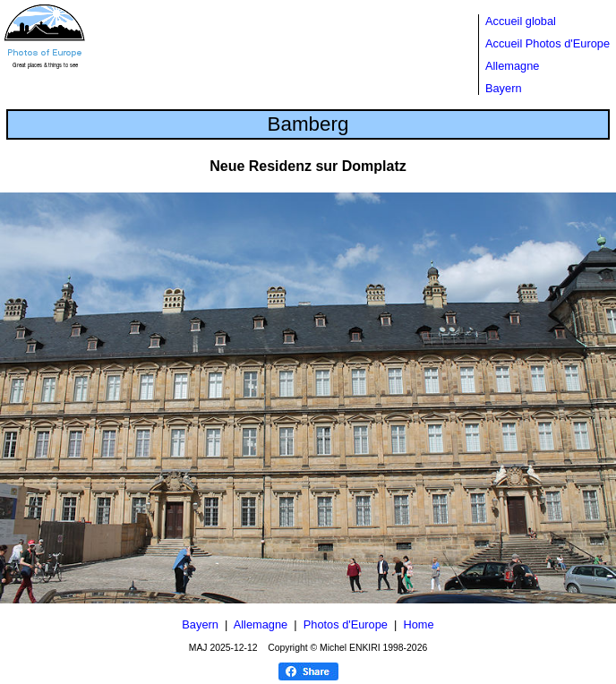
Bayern (504, 88)
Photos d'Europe (346, 624)
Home (419, 624)
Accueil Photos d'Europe (548, 43)
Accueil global (521, 21)
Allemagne (512, 66)
